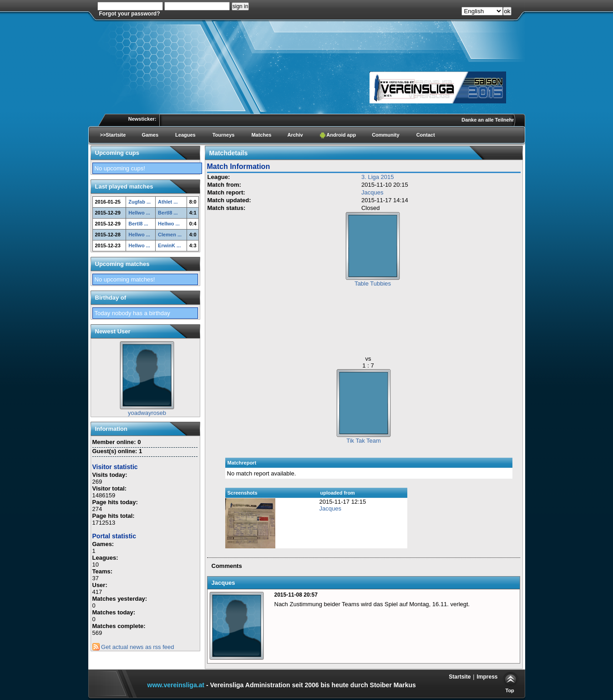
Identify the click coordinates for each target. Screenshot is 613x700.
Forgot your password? (130, 14)
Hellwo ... (139, 213)
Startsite (460, 677)
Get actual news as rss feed (133, 647)
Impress (487, 677)
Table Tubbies (373, 284)
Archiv (295, 135)
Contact (426, 135)
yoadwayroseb (147, 413)
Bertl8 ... (168, 213)
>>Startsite (113, 135)
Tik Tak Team (364, 441)
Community (386, 135)
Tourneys (224, 135)
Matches (261, 135)
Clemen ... (170, 235)
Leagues (185, 135)
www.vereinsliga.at (176, 685)
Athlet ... (168, 202)
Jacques (372, 192)
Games (150, 135)
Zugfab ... (139, 202)
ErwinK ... (169, 245)
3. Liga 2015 (378, 177)
